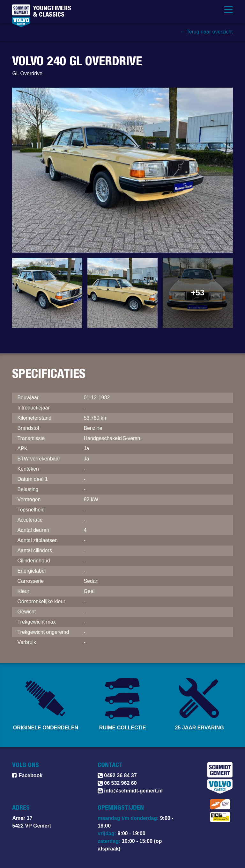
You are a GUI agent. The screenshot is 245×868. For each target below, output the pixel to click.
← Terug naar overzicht (206, 32)
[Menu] (228, 10)
